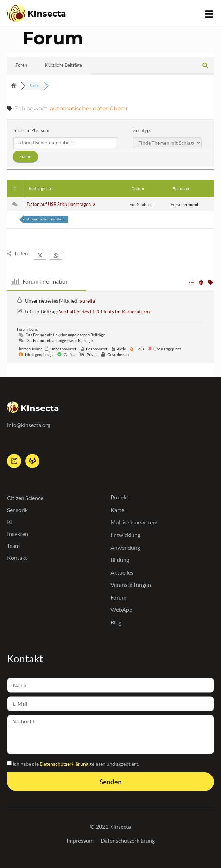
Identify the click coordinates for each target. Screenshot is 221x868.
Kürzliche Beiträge (64, 65)
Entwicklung (125, 535)
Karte (117, 510)
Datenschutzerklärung (64, 764)
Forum (118, 597)
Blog (116, 622)
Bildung (120, 560)
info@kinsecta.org (29, 425)
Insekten (18, 534)
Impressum (80, 840)
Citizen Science (25, 498)
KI (10, 522)
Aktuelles (122, 572)
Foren (21, 65)
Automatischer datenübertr (46, 219)
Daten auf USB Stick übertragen (61, 204)
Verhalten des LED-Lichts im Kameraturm (105, 312)
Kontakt (17, 558)
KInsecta (47, 14)
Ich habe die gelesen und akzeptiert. (76, 764)
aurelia (87, 301)
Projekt (119, 497)
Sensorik (17, 510)
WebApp (121, 610)
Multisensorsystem (134, 522)
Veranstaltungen (131, 585)
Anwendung (125, 547)
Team (13, 546)
